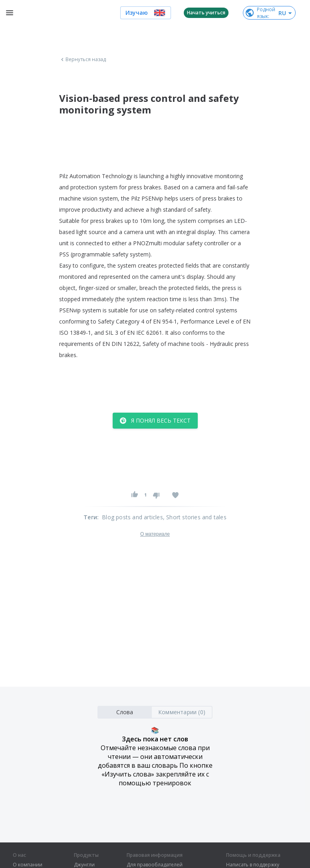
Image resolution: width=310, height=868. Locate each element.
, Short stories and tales (195, 517)
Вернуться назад (83, 60)
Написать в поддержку (253, 865)
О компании (28, 865)
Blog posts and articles (132, 517)
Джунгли (84, 865)
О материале (155, 534)
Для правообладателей (155, 865)
